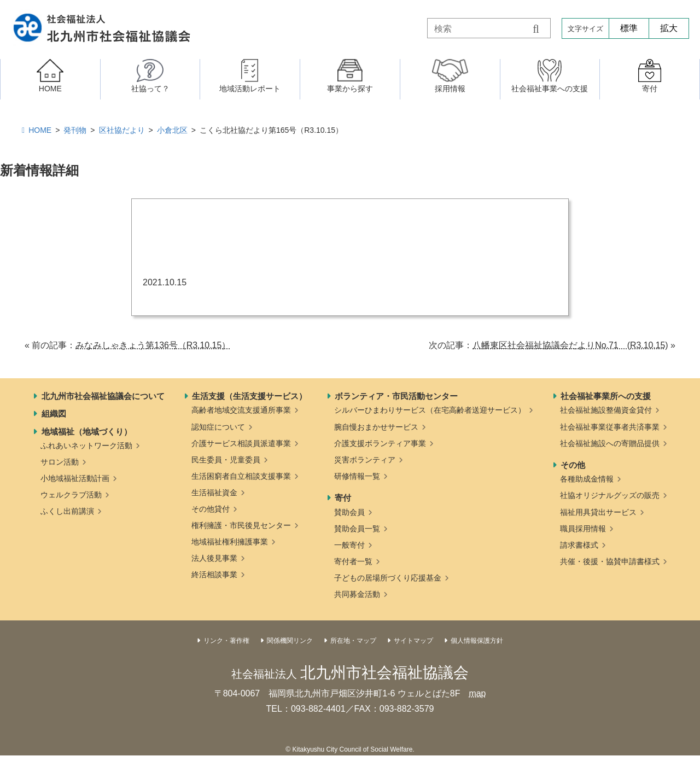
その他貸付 (211, 509)
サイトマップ (413, 641)
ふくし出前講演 (67, 511)
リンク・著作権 (226, 641)
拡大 (669, 28)
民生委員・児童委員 (226, 460)
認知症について (218, 427)
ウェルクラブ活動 (71, 495)
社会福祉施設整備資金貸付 (606, 410)
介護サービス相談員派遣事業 (241, 443)
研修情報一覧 (357, 476)
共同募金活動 (357, 594)
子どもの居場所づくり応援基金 (388, 578)
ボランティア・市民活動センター (396, 396)
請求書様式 (579, 545)
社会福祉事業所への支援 (606, 396)
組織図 (54, 414)
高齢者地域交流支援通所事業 (241, 410)
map (477, 693)
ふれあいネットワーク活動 (86, 446)
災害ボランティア (365, 460)
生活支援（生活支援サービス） (249, 396)
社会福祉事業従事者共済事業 (610, 427)
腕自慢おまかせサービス (376, 427)
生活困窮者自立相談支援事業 (241, 476)
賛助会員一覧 (357, 529)
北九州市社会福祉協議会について (103, 396)
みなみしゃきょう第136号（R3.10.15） (153, 345)
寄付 (343, 498)
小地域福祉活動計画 (75, 478)
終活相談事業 (214, 575)
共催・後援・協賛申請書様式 (610, 561)
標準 (629, 28)
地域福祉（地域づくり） (87, 432)
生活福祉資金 (214, 493)
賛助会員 (349, 512)
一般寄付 (349, 545)
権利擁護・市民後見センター (241, 525)
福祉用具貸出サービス (598, 512)
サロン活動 (60, 462)
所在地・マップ (353, 641)
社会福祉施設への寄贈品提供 (610, 443)
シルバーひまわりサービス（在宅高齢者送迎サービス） (430, 410)
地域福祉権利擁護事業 (230, 542)
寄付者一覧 (353, 561)
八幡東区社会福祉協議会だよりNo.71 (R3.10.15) (570, 345)
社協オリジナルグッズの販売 (610, 495)
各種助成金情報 (587, 479)
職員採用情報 (583, 529)
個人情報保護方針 (477, 641)
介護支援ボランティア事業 (380, 443)
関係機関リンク (290, 641)
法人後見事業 (214, 558)
